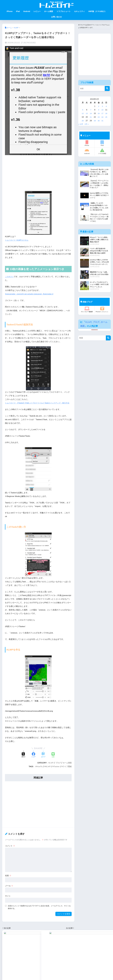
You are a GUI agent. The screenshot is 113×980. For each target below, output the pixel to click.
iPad (18, 11)
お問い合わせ (56, 17)
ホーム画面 (49, 11)
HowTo (40, 770)
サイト (8, 900)
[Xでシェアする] (24, 759)
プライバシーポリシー (82, 972)
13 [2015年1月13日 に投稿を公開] (87, 113)
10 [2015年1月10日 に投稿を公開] (102, 110)
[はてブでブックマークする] (43, 759)
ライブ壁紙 (67, 770)
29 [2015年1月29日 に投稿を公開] (95, 121)
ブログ (58, 766)
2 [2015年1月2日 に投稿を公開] (98, 106)
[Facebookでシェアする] (33, 759)
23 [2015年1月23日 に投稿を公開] (98, 117)
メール (9, 889)
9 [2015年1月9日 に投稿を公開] (98, 110)
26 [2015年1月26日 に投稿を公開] (83, 121)
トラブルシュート (64, 11)
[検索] (107, 88)
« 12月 (81, 124)
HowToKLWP (30, 972)
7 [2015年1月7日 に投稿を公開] (91, 110)
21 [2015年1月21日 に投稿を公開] (91, 117)
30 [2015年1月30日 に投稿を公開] (98, 121)
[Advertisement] (38, 174)
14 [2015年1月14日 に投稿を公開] (91, 113)
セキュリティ (79, 11)
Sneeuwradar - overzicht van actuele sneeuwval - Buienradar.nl (31, 294)
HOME (57, 964)
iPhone (10, 11)
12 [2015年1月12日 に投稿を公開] (83, 113)
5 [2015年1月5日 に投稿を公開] (83, 110)
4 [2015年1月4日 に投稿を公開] (106, 106)
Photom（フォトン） (102, 313)
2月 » (87, 124)
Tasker (57, 770)
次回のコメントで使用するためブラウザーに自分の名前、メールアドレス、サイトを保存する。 (39, 911)
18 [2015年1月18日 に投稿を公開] (106, 113)
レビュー (37, 11)
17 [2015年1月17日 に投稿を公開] (102, 113)
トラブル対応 (102, 151)
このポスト (10, 277)
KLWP (51, 766)
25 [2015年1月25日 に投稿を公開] (106, 117)
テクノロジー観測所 (87, 313)
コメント (10, 849)
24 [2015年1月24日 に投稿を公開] (102, 117)
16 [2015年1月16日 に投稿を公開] (98, 113)
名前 (8, 879)
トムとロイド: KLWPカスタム (17, 240)
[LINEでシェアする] (53, 759)
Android (27, 11)
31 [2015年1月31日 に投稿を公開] (102, 121)
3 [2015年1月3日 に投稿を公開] (102, 106)
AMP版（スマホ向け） (97, 11)
